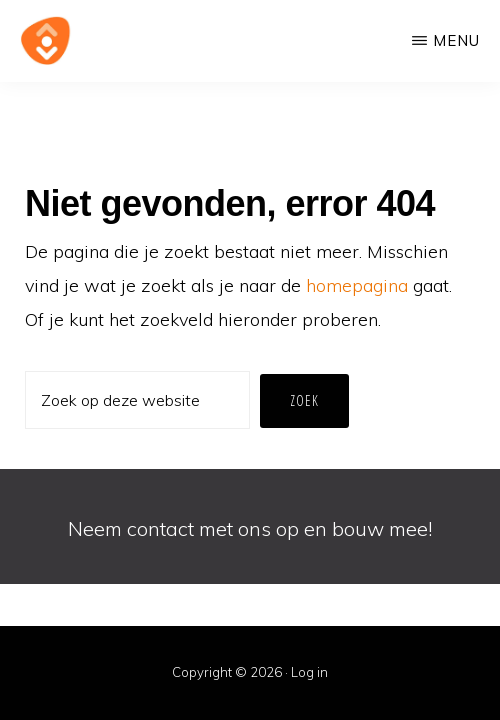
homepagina (357, 285)
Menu (456, 40)
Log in (309, 672)
